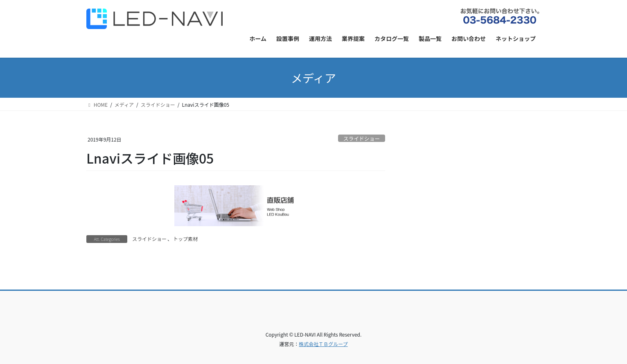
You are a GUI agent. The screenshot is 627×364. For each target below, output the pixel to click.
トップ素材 (185, 239)
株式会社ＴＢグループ (323, 344)
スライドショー (362, 138)
